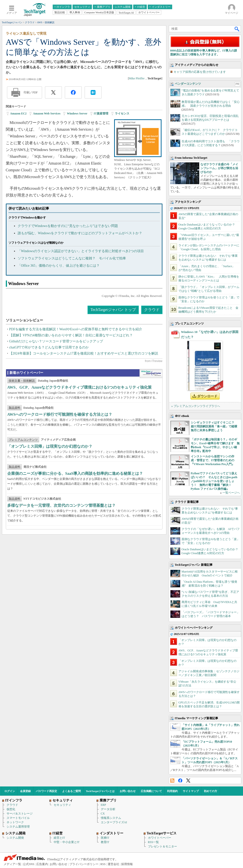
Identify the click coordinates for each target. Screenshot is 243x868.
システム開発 (15, 838)
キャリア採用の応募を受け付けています (200, 72)
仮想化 (11, 809)
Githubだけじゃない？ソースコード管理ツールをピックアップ (56, 341)
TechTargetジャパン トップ (113, 310)
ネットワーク (15, 822)
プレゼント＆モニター (162, 846)
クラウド (152, 310)
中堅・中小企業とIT (67, 842)
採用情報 (127, 864)
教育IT (105, 842)
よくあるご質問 (71, 791)
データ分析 (108, 809)
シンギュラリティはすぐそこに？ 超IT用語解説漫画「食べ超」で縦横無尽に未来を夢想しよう (214, 426)
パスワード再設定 (46, 791)
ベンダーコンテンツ (188, 84)
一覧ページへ (231, 493)
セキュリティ (62, 805)
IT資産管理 (101, 113)
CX (103, 814)
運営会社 (113, 864)
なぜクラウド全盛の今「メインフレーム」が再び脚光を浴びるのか (219, 168)
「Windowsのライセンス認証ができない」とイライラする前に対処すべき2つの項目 (81, 251)
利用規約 (172, 791)
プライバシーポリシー (84, 864)
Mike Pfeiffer (137, 78)
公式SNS (29, 864)
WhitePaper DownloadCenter (151, 374)
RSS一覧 (153, 842)
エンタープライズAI (114, 822)
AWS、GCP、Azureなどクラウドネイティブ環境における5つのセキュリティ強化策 (80, 387)
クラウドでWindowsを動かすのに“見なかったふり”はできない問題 (68, 226)
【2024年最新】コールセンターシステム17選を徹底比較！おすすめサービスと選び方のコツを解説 (84, 353)
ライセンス (122, 113)
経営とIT (59, 838)
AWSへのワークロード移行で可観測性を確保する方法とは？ (60, 414)
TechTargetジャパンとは (100, 791)
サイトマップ (191, 791)
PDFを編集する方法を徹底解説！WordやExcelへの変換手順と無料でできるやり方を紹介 (76, 329)
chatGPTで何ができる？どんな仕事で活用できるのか (49, 347)
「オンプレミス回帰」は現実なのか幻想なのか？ (50, 446)
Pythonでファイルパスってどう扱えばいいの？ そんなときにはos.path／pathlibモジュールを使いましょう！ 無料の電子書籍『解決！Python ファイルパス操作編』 (214, 481)
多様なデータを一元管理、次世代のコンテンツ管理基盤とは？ (61, 505)
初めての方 (210, 791)
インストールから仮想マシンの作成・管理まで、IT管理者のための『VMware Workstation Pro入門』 (213, 460)
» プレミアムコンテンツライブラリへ (196, 406)
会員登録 (25, 791)
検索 (237, 29)
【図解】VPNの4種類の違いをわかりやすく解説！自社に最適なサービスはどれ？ (71, 335)
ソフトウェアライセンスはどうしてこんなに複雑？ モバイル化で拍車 (72, 258)
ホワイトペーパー (160, 838)
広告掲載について (151, 791)
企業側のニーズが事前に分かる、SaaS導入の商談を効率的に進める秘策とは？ (75, 473)
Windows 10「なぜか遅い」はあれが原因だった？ (210, 334)
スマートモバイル (18, 818)
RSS (172, 781)
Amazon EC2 (18, 113)
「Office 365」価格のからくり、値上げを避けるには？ (59, 266)
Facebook (180, 781)
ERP (103, 805)
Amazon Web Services (47, 113)
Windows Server (77, 113)
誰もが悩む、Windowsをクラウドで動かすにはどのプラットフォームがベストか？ (80, 233)
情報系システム (111, 818)
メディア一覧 (12, 864)
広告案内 (42, 864)
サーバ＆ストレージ (20, 814)
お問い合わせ (128, 791)
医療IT (105, 838)
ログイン (10, 791)
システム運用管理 (18, 827)
